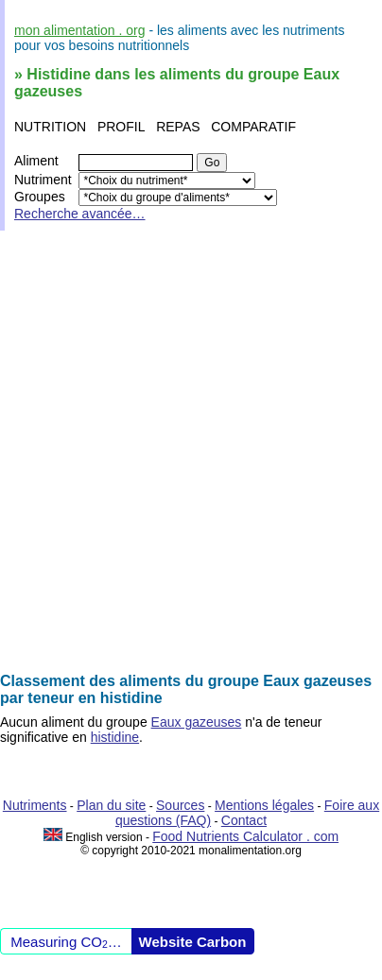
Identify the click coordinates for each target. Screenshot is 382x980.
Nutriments (35, 805)
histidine (115, 737)
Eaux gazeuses (197, 722)
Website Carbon (193, 942)
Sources (180, 805)
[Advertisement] (191, 452)
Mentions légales (264, 805)
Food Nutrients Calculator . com (245, 836)
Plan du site (111, 805)
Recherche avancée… (80, 214)
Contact (244, 820)
